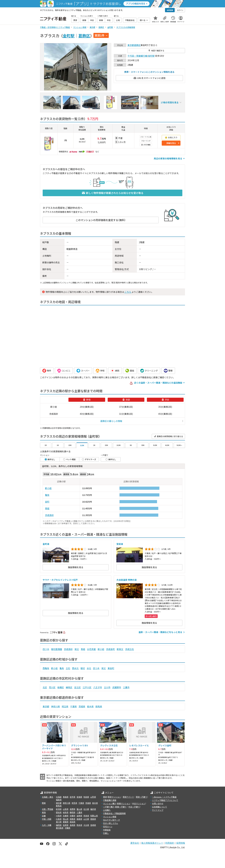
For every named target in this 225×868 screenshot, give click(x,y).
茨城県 (82, 706)
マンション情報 (110, 817)
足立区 (77, 687)
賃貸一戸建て (141, 797)
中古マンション (139, 803)
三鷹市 (126, 687)
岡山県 (66, 819)
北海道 (59, 797)
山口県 (86, 819)
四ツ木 (46, 649)
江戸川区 (87, 687)
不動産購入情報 (110, 800)
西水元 (75, 668)
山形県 (93, 797)
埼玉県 (65, 706)
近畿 (44, 816)
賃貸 (105, 797)
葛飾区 (84, 36)
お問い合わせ (158, 803)
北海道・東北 (47, 797)
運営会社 (135, 843)
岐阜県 (66, 812)
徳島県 (93, 819)
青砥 (47, 508)
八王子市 (98, 687)
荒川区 (52, 687)
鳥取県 (72, 819)
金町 (47, 502)
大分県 (86, 825)
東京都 (131, 45)
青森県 (66, 797)
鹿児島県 (60, 828)
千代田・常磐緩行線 (137, 56)
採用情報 (181, 843)
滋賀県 (79, 816)
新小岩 (48, 488)
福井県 (93, 809)
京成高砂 (49, 515)
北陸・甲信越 (47, 809)
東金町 (111, 668)
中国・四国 (47, 819)
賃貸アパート (128, 797)
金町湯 (46, 544)
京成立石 (130, 649)
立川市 (107, 687)
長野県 (72, 809)
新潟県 (59, 809)
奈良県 (86, 816)
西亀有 (46, 668)
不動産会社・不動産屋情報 (114, 813)
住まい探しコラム (111, 823)
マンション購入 (110, 803)
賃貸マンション (114, 797)
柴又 (77, 649)
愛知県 (59, 812)
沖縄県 (67, 828)
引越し (106, 833)
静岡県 (72, 812)
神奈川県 (55, 706)
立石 (68, 668)
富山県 (79, 809)
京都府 (72, 816)
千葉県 (73, 706)
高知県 (72, 822)
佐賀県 (66, 825)
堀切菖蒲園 (57, 649)
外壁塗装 (107, 830)
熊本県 (79, 825)
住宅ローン (108, 826)
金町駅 (69, 36)
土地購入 (107, 810)
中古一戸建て (134, 807)
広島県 (59, 819)
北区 (45, 687)
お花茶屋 (91, 649)
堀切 (83, 668)
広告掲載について (160, 807)
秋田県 (86, 797)
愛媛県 (66, 822)
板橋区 (61, 687)
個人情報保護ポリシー (152, 843)
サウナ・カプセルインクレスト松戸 (60, 580)
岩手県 (72, 797)
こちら (128, 292)
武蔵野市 (117, 687)
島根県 (79, 819)
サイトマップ (158, 810)
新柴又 (120, 649)
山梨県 (66, 809)
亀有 (47, 495)
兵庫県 (66, 816)
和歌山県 (94, 816)
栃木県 (90, 706)
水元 (89, 668)
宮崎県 (93, 825)
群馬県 (99, 706)
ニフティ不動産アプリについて (165, 800)
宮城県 (79, 797)
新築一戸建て (121, 807)
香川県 (59, 822)
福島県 (59, 800)
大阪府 (59, 816)
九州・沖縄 (47, 825)
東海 (44, 812)
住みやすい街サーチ (112, 820)
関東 (44, 803)
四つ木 (96, 668)
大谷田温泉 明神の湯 (126, 580)
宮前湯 (120, 544)
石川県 (86, 809)
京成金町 (110, 649)
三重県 (79, 812)
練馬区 (69, 687)
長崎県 (72, 825)
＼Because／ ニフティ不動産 (164, 797)
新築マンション (124, 803)
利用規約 (170, 843)
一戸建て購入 (109, 807)
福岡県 (59, 825)
